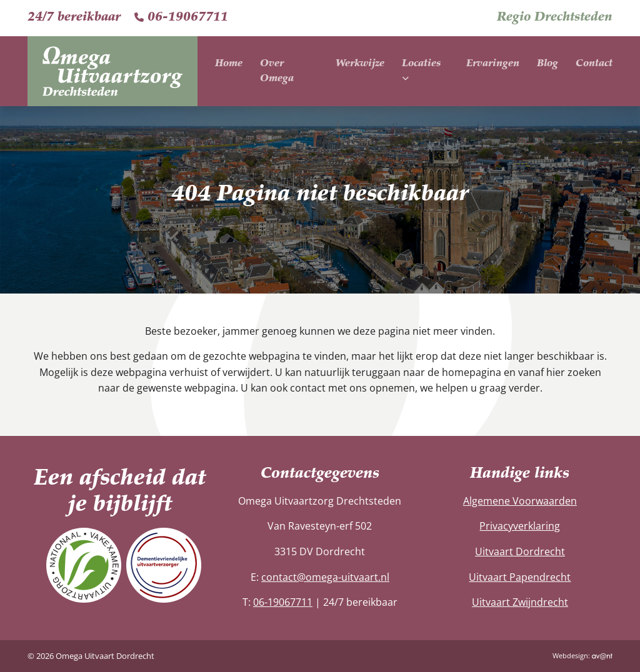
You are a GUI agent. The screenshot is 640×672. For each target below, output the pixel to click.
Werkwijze (360, 64)
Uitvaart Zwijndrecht (520, 602)
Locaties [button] (421, 71)
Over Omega (277, 71)
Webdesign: (582, 655)
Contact (594, 64)
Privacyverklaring (520, 526)
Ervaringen (493, 64)
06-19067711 (181, 17)
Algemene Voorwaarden (520, 501)
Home (229, 64)
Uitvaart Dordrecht (520, 551)
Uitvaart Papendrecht (520, 577)
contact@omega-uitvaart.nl (325, 577)
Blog (547, 64)
